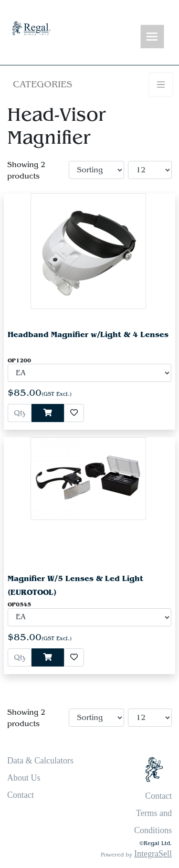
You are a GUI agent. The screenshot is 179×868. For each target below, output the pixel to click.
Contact (21, 795)
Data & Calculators (40, 761)
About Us (24, 778)
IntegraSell (153, 854)
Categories (42, 84)
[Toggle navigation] (152, 37)
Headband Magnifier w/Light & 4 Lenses (88, 334)
